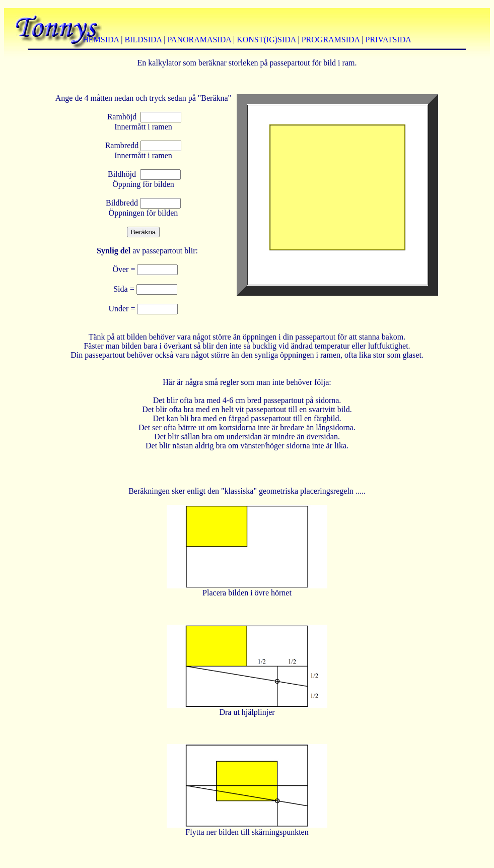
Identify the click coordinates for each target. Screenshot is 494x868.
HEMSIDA (101, 40)
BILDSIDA (143, 40)
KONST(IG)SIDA (266, 40)
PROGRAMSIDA (331, 40)
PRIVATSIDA (389, 40)
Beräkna (144, 232)
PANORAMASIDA (199, 40)
